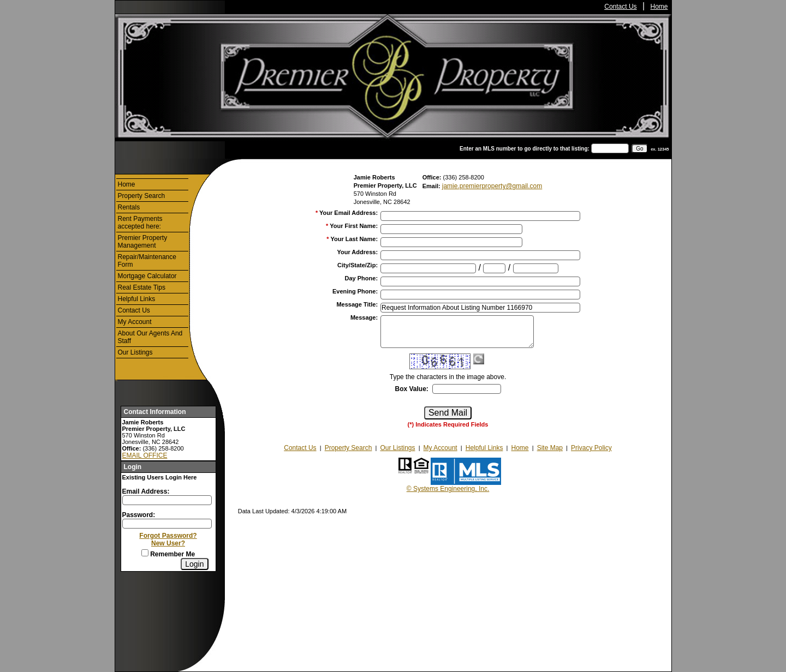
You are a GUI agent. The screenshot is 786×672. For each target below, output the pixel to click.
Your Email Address (349, 213)
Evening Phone (355, 291)
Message (364, 317)
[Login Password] (167, 524)
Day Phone (362, 278)
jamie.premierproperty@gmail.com (492, 186)
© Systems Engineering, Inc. (448, 489)
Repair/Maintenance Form (147, 261)
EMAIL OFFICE (145, 455)
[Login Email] (167, 500)
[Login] (194, 564)
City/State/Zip (358, 265)
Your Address (357, 252)
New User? (168, 543)
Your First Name (354, 226)
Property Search (142, 196)
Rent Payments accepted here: (140, 223)
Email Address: (146, 491)
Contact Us (620, 7)
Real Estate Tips (142, 287)
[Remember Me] (145, 553)
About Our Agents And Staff (150, 337)
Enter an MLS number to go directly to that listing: (525, 149)
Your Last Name (354, 239)
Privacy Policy (591, 448)
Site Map (550, 448)
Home (659, 7)
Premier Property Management (143, 242)
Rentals (129, 207)
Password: (139, 515)
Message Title (357, 304)
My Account (135, 322)
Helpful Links (137, 299)
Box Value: (411, 389)
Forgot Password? (168, 536)
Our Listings (135, 352)
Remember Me (168, 554)
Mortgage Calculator (147, 276)
